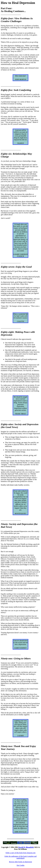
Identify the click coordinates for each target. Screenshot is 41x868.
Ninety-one (6, 658)
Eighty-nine (7, 424)
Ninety (4, 524)
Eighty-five (6, 90)
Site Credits (20, 865)
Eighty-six (6, 154)
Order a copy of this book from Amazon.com (21, 853)
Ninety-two (6, 746)
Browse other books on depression (20, 862)
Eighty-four (7, 18)
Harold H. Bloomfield (26, 847)
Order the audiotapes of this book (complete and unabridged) (20, 857)
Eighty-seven (7, 267)
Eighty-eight (7, 332)
